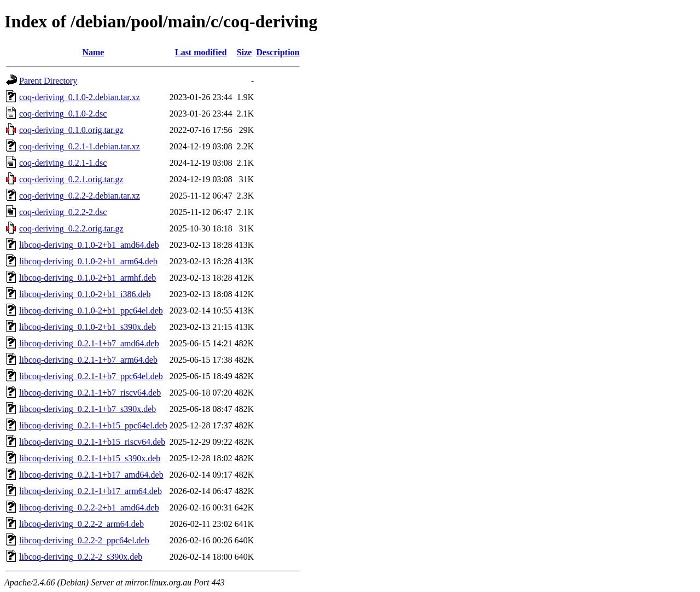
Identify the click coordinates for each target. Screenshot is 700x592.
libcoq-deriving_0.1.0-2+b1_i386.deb (85, 294)
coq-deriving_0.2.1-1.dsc (63, 163)
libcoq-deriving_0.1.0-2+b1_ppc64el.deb (91, 310)
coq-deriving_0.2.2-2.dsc (63, 212)
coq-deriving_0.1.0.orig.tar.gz (71, 130)
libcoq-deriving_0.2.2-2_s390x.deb (81, 557)
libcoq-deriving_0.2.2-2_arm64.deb (81, 524)
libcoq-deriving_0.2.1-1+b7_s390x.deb (87, 409)
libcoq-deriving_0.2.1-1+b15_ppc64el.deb (93, 425)
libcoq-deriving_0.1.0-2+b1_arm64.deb (88, 261)
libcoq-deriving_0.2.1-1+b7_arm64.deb (88, 360)
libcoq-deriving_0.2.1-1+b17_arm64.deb (91, 491)
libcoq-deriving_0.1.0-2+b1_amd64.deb (89, 245)
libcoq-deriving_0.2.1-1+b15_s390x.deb (90, 458)
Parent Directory (48, 81)
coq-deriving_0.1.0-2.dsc (63, 114)
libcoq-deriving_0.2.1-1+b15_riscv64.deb (92, 442)
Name (93, 52)
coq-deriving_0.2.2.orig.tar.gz (71, 228)
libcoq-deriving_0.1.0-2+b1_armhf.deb (87, 278)
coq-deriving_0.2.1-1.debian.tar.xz (80, 146)
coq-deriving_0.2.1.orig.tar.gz (71, 179)
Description (278, 52)
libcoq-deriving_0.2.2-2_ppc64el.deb (84, 540)
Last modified (201, 52)
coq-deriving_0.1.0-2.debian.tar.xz (80, 97)
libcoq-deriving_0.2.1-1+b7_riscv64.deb (90, 393)
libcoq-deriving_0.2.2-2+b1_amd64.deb (89, 507)
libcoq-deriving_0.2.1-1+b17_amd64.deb (91, 475)
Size (244, 52)
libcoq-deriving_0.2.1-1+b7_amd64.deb (89, 343)
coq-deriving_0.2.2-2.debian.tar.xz (80, 196)
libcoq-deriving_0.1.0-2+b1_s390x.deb (87, 327)
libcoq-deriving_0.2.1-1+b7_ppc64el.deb (91, 376)
